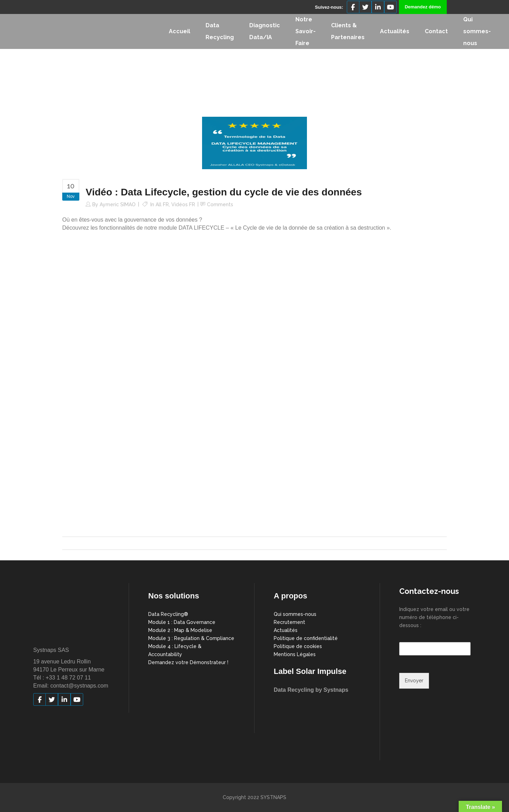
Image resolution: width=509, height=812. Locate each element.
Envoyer (414, 681)
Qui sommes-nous (295, 614)
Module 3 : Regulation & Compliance (191, 638)
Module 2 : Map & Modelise (180, 630)
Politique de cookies (298, 646)
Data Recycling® (168, 614)
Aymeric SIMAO (118, 204)
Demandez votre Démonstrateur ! (188, 662)
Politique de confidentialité (306, 638)
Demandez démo (423, 7)
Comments (220, 204)
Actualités (286, 630)
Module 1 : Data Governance (182, 622)
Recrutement (289, 622)
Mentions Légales (295, 654)
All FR (162, 204)
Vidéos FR (183, 204)
